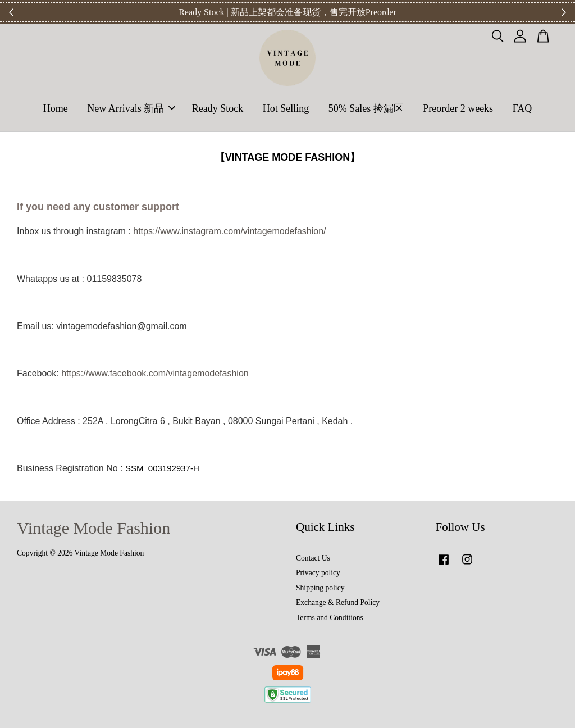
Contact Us (313, 558)
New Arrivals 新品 (131, 108)
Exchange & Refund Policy (338, 602)
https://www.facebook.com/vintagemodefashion (155, 373)
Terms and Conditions (330, 618)
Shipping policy (320, 588)
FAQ (522, 108)
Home (56, 108)
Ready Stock (218, 108)
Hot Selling (286, 108)
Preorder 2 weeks (458, 108)
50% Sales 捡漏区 (366, 108)
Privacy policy (318, 573)
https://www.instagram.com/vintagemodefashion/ (229, 231)
